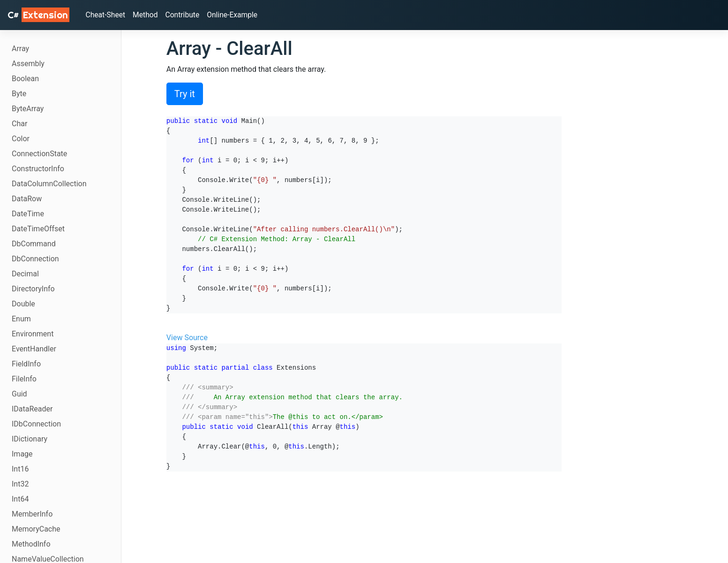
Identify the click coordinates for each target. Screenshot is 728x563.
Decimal (25, 274)
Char (19, 124)
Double (23, 304)
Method (147, 15)
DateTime (28, 214)
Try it (185, 94)
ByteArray (28, 109)
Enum (21, 319)
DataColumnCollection (49, 184)
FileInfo (24, 379)
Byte (19, 94)
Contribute (185, 15)
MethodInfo (31, 544)
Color (21, 139)
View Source (187, 338)
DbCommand (34, 244)
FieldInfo (26, 364)
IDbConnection (36, 424)
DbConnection (35, 259)
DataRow (27, 199)
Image (22, 454)
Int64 (20, 499)
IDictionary (30, 439)
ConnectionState (39, 154)
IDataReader (32, 409)
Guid (19, 394)
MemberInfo (32, 514)
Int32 (20, 484)
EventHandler (34, 349)
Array (20, 49)
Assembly (28, 64)
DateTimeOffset (38, 229)
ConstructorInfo (38, 169)
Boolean (25, 79)
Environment (33, 334)
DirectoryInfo (33, 289)
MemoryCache (36, 529)
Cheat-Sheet (107, 15)
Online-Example (236, 15)
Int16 (20, 469)
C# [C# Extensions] (38, 15)
